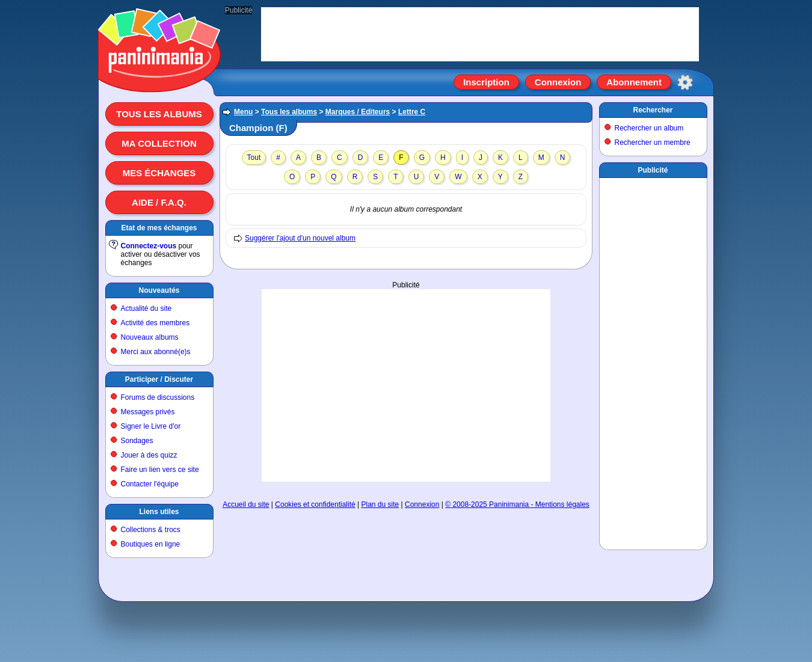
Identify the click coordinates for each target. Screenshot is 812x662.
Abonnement (634, 82)
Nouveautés (159, 290)
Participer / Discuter (159, 379)
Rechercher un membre (653, 143)
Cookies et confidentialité (315, 504)
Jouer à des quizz (149, 455)
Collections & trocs (151, 530)
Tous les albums (159, 114)
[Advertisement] (406, 385)
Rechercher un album (649, 128)
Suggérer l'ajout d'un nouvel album (300, 238)
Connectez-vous (149, 246)
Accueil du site (246, 504)
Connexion (558, 82)
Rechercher (653, 110)
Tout (254, 158)
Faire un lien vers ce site (160, 470)
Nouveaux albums (150, 337)
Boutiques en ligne (151, 544)
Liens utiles (159, 512)
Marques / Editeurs (358, 112)
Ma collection (159, 143)
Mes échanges (159, 173)
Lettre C (412, 112)
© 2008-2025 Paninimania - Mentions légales (517, 504)
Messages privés (148, 412)
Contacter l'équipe (150, 484)
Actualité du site (146, 308)
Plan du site (380, 504)
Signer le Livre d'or (151, 426)
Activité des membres (155, 323)
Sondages (137, 441)
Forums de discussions (158, 397)
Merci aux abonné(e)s (156, 352)
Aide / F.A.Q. (159, 202)
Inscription (486, 82)
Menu (243, 112)
